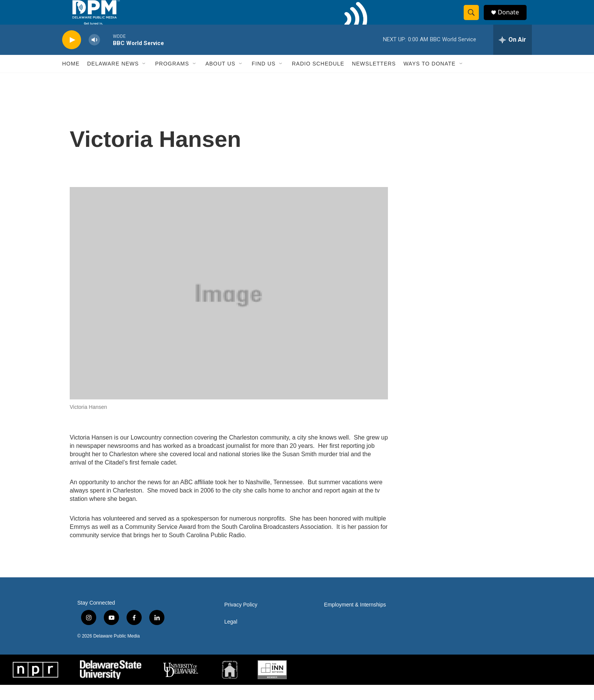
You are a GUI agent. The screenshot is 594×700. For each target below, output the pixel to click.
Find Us (263, 79)
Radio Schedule (318, 79)
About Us (220, 79)
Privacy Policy (241, 620)
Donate (513, 20)
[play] (72, 55)
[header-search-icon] (474, 20)
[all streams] (513, 55)
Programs (172, 79)
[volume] (94, 55)
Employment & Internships (355, 620)
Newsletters (374, 79)
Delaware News (113, 79)
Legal (231, 637)
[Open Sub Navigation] (144, 79)
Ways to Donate (430, 79)
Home (71, 79)
